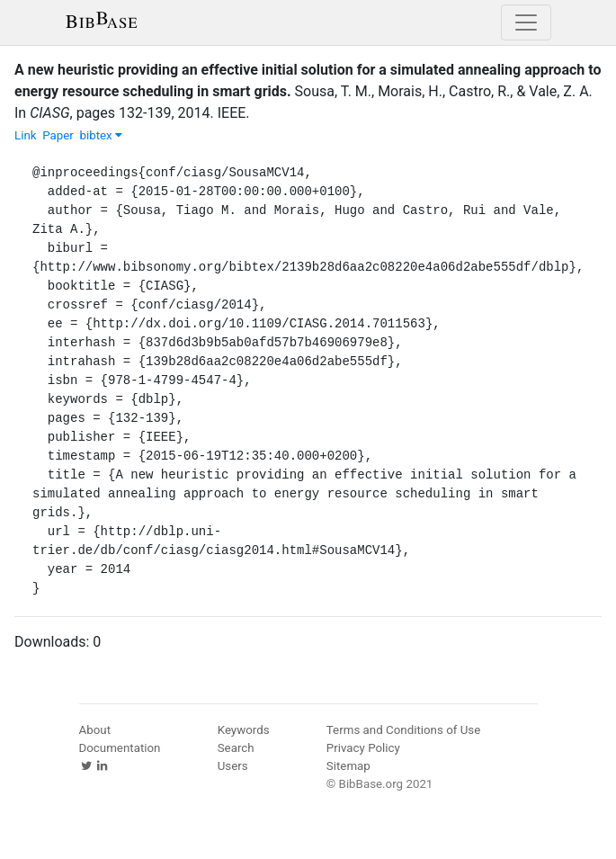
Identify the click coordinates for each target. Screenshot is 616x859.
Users (233, 766)
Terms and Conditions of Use (403, 730)
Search (236, 748)
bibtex (101, 135)
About (95, 730)
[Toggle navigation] (526, 22)
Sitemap (348, 766)
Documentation (120, 748)
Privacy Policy (363, 748)
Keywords (244, 730)
